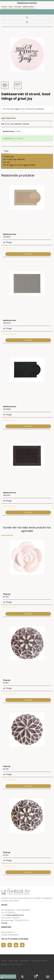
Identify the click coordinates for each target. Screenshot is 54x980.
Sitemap (4, 923)
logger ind (13, 165)
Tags (6, 151)
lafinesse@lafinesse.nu (15, 915)
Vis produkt (28, 254)
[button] (27, 17)
